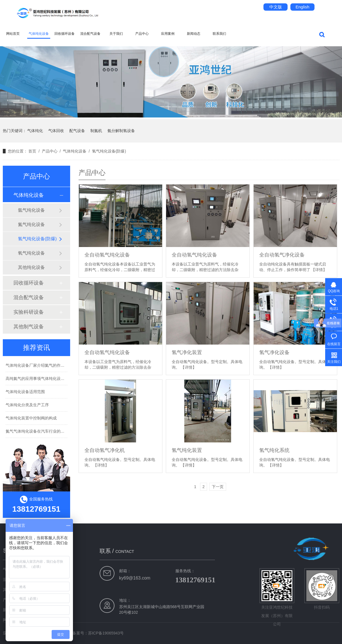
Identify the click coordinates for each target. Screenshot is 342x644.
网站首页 (13, 34)
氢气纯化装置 (187, 450)
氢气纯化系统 (274, 450)
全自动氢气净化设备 (282, 255)
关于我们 (116, 34)
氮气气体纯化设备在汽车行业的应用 (37, 431)
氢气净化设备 (274, 352)
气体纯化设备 (39, 34)
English (302, 7)
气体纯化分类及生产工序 (27, 405)
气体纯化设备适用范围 (25, 392)
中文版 (276, 7)
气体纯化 (35, 131)
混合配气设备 (90, 34)
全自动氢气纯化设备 (107, 255)
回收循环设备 (65, 34)
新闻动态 (194, 34)
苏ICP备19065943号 (106, 633)
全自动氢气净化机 (105, 450)
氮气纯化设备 (31, 224)
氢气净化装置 (187, 352)
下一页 (218, 487)
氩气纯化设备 (31, 210)
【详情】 (319, 270)
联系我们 (219, 34)
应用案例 (168, 34)
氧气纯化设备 (31, 253)
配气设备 (77, 131)
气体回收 (56, 131)
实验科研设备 (29, 312)
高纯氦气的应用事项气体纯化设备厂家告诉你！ (47, 378)
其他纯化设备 (31, 267)
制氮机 (96, 131)
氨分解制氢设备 (121, 131)
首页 (32, 151)
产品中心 (142, 34)
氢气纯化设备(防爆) (109, 151)
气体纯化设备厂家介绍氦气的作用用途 (39, 365)
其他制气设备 (29, 327)
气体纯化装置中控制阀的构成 (31, 418)
